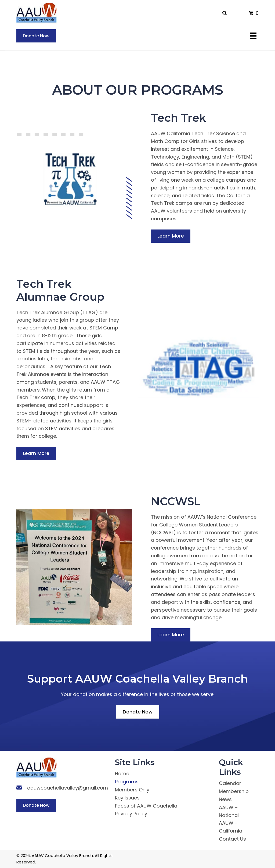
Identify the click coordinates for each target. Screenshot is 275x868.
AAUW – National (229, 811)
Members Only (132, 790)
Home (122, 774)
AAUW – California (231, 827)
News (225, 799)
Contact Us (232, 839)
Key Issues (127, 798)
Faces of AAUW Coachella (146, 806)
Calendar (230, 783)
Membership (234, 791)
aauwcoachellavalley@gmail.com (68, 788)
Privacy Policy (131, 814)
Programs (127, 782)
